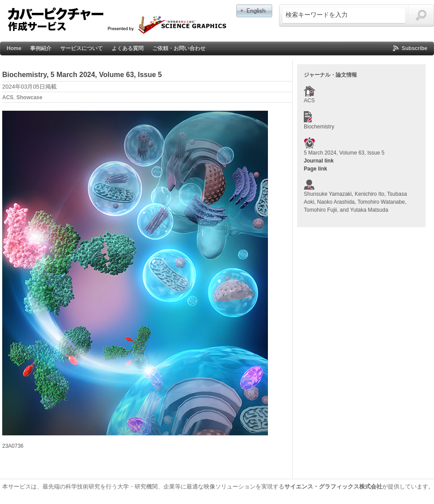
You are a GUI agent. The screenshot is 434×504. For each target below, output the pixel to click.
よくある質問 (128, 48)
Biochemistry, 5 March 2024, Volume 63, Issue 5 (82, 75)
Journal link (319, 161)
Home (14, 48)
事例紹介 (41, 48)
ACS (8, 97)
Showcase (29, 97)
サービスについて (81, 48)
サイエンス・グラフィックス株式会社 (333, 487)
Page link (316, 169)
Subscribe (415, 48)
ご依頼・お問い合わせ (179, 48)
